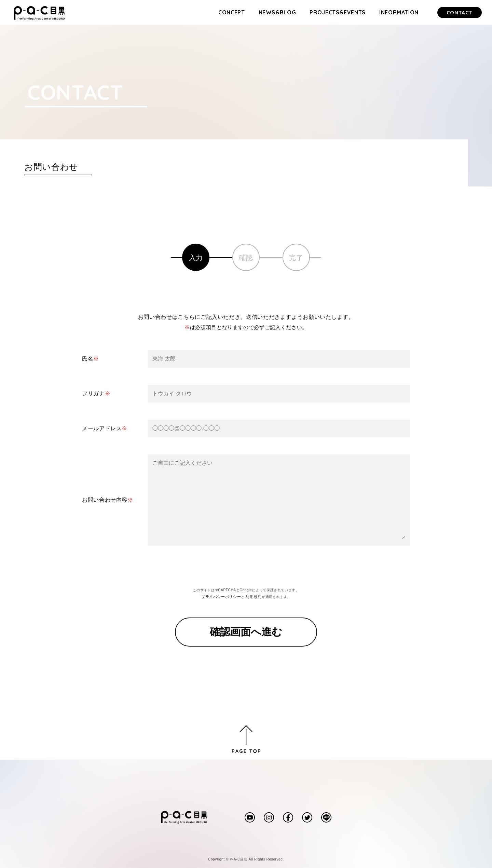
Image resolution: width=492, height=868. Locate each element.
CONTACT (460, 12)
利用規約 (254, 597)
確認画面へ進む (246, 632)
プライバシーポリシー (221, 597)
